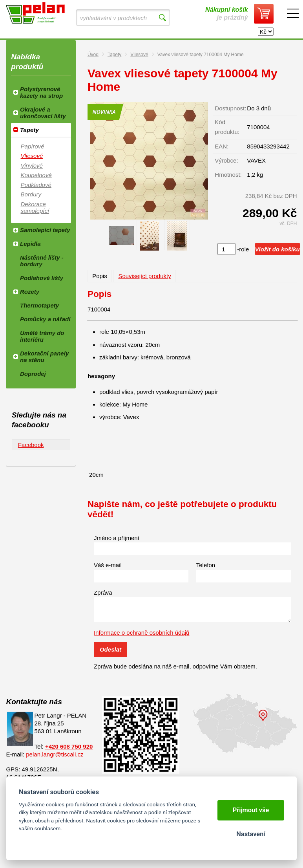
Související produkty (144, 276)
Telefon (206, 565)
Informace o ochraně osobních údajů (142, 633)
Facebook (31, 445)
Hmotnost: (228, 175)
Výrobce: (226, 160)
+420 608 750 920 (69, 746)
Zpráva (103, 592)
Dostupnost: (230, 108)
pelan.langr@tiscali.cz (55, 754)
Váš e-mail (108, 565)
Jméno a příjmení (117, 538)
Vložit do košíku (277, 249)
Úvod (93, 55)
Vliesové (139, 55)
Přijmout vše (251, 810)
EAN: (222, 146)
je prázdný (226, 14)
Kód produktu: (227, 127)
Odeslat (110, 649)
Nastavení (251, 834)
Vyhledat (162, 18)
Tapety (114, 55)
